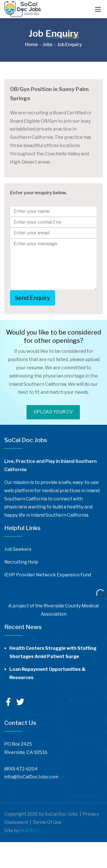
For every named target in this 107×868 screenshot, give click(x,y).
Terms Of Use (47, 822)
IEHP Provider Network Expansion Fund (48, 575)
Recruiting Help (21, 562)
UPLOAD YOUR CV (53, 412)
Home (32, 45)
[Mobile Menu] (98, 9)
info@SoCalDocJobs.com (31, 777)
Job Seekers (18, 549)
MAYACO (30, 831)
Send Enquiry (33, 298)
